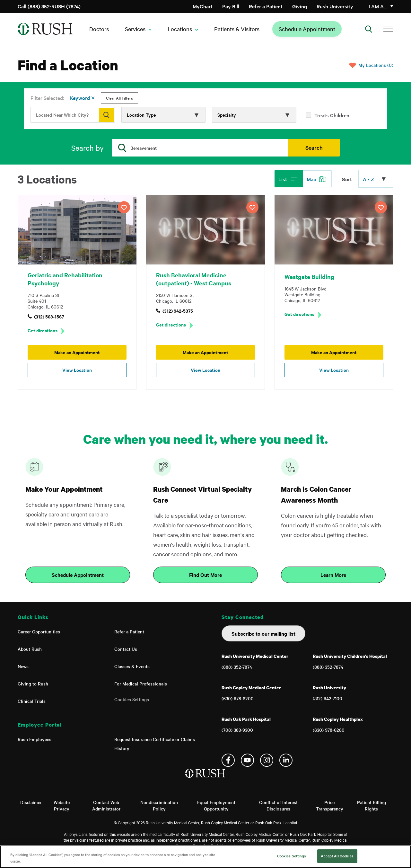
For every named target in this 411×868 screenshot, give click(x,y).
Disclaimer (31, 802)
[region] (205, 857)
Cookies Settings (132, 699)
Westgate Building (309, 277)
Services (135, 29)
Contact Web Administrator (106, 805)
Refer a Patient (266, 6)
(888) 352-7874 (237, 667)
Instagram (267, 760)
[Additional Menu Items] (388, 29)
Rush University (335, 6)
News (23, 666)
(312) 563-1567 (49, 316)
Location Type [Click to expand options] (141, 115)
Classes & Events (132, 666)
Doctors (99, 29)
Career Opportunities (39, 631)
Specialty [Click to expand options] (227, 115)
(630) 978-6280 (329, 730)
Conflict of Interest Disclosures (278, 805)
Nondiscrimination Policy (159, 805)
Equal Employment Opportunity (216, 805)
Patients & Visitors (237, 29)
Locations (180, 29)
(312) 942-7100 (328, 698)
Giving (300, 6)
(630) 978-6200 (238, 698)
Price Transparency (330, 805)
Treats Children (332, 115)
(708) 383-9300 (237, 730)
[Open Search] (369, 29)
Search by (87, 148)
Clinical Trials (32, 701)
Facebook (228, 760)
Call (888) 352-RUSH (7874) (49, 6)
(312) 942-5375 (178, 311)
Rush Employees (35, 739)
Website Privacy (62, 805)
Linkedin (286, 760)
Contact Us (126, 649)
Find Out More (205, 575)
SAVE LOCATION (124, 207)
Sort (347, 179)
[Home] (206, 780)
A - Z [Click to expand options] (368, 179)
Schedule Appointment (307, 29)
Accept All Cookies (337, 856)
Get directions (43, 330)
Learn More (333, 575)
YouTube (247, 760)
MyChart (203, 6)
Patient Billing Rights (372, 805)
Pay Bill (231, 6)
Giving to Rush (33, 684)
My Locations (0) (376, 65)
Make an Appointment (77, 352)
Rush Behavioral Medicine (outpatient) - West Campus (194, 279)
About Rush (30, 649)
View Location (77, 370)
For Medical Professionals (141, 684)
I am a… (378, 6)
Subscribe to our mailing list (263, 633)
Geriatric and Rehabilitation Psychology (65, 279)
